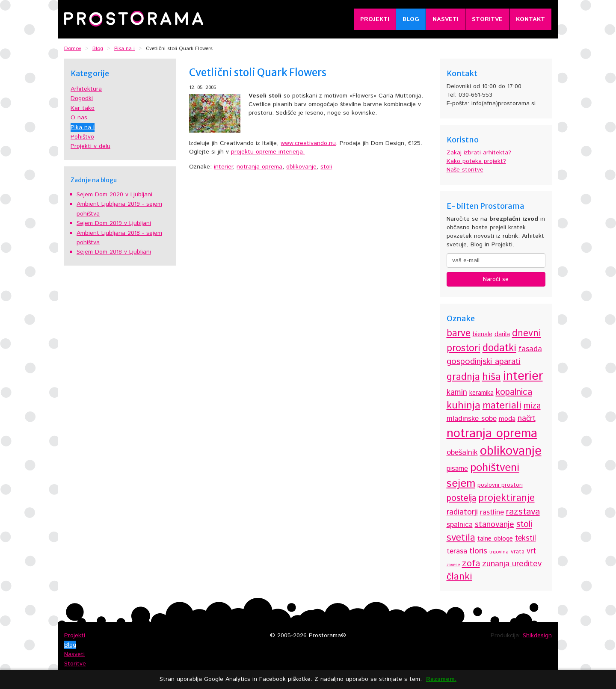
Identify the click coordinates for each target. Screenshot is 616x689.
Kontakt (530, 19)
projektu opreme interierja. (268, 152)
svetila (461, 538)
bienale (483, 334)
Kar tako (83, 108)
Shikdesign (537, 636)
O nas (79, 118)
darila (502, 334)
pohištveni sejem (483, 476)
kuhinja (463, 405)
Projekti (375, 19)
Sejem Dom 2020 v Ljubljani (114, 195)
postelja (461, 498)
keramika (481, 393)
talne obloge (495, 539)
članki (459, 577)
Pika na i (83, 127)
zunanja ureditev (512, 564)
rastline (492, 512)
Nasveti (446, 19)
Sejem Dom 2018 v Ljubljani (114, 252)
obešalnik (462, 452)
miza (532, 406)
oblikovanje (301, 167)
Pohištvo (82, 137)
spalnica (460, 525)
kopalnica (514, 392)
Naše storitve (465, 170)
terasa (457, 551)
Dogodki (82, 98)
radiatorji (462, 512)
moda (507, 419)
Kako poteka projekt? (476, 161)
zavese (453, 565)
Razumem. (441, 679)
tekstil (526, 538)
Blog (411, 19)
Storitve (487, 19)
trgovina (499, 552)
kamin (457, 392)
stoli (326, 167)
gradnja (463, 377)
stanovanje (495, 525)
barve (459, 333)
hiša (492, 377)
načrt (527, 418)
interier (223, 167)
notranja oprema (259, 167)
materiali (502, 406)
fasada (530, 349)
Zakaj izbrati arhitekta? (479, 153)
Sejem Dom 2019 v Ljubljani (114, 223)
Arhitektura (86, 89)
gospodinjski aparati (484, 362)
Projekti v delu (90, 146)
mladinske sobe (472, 419)
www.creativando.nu (308, 143)
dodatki (499, 348)
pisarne (457, 469)
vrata (518, 552)
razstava (523, 512)
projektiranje (506, 498)
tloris (478, 551)
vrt (531, 551)
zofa (471, 563)
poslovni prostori (500, 485)
